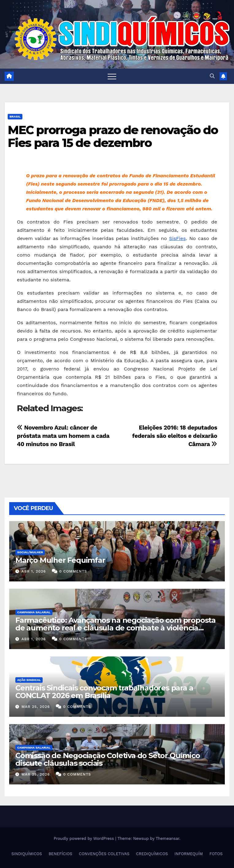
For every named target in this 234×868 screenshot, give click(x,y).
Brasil (15, 116)
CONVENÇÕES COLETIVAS (104, 854)
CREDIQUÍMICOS (152, 854)
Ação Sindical (29, 680)
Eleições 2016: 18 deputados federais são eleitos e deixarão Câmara (175, 436)
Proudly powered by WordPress (84, 838)
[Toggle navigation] (112, 76)
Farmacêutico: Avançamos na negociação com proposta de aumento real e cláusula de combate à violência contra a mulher (115, 628)
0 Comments (73, 571)
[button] (212, 76)
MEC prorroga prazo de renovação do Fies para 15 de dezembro (113, 136)
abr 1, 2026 (34, 571)
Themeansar (168, 838)
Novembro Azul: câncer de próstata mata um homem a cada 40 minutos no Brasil (63, 436)
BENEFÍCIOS (60, 854)
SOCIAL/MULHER (30, 552)
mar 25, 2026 (36, 707)
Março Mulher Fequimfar (60, 560)
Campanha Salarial (34, 612)
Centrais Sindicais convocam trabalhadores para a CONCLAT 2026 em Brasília (104, 692)
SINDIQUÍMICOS (27, 854)
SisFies (177, 238)
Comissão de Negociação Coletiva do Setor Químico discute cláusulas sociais (107, 759)
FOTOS (216, 854)
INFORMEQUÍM (189, 854)
